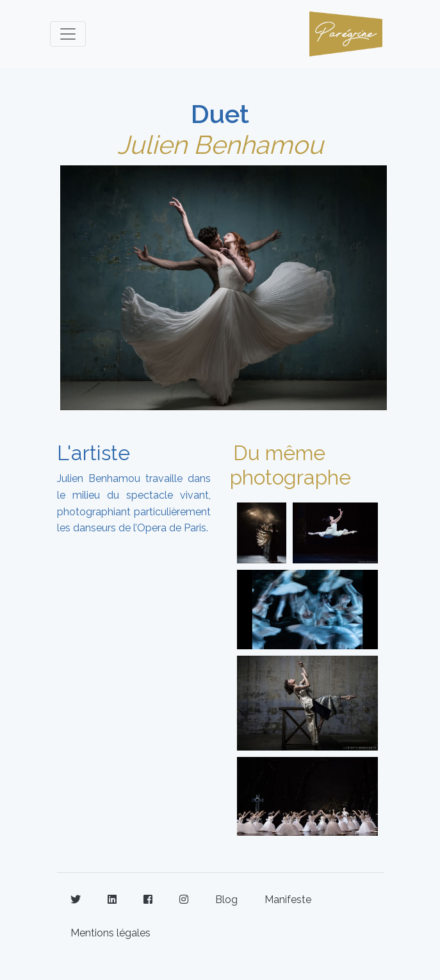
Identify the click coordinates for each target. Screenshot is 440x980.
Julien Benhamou (220, 145)
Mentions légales (110, 933)
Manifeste (288, 900)
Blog (226, 900)
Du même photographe (290, 465)
